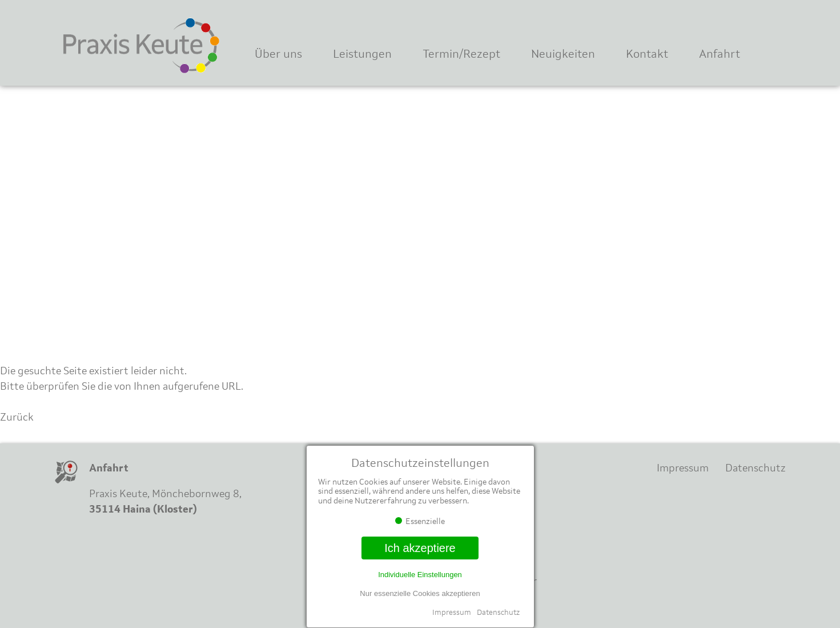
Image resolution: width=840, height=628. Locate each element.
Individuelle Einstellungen (420, 575)
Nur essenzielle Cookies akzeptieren (420, 593)
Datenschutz (498, 612)
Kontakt (647, 53)
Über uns (278, 53)
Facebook (722, 21)
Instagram (759, 21)
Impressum (452, 612)
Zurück (17, 417)
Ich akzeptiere (420, 548)
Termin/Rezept (461, 53)
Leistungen (362, 53)
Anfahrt (720, 53)
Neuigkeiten (563, 53)
